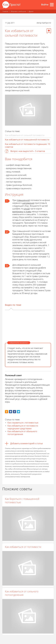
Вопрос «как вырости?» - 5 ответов (28, 151)
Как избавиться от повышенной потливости (27, 140)
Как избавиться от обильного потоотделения (22, 433)
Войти (45, 4)
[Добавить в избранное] (49, 31)
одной (27, 209)
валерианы (18, 211)
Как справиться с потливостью (23, 423)
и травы (28, 211)
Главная (5, 11)
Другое (31, 11)
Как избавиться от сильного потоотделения (22, 596)
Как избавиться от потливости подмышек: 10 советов (27, 145)
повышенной (23, 200)
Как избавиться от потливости (23, 548)
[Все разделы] (52, 5)
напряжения (28, 203)
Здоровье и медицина (18, 11)
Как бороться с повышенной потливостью (22, 501)
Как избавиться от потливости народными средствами (23, 427)
